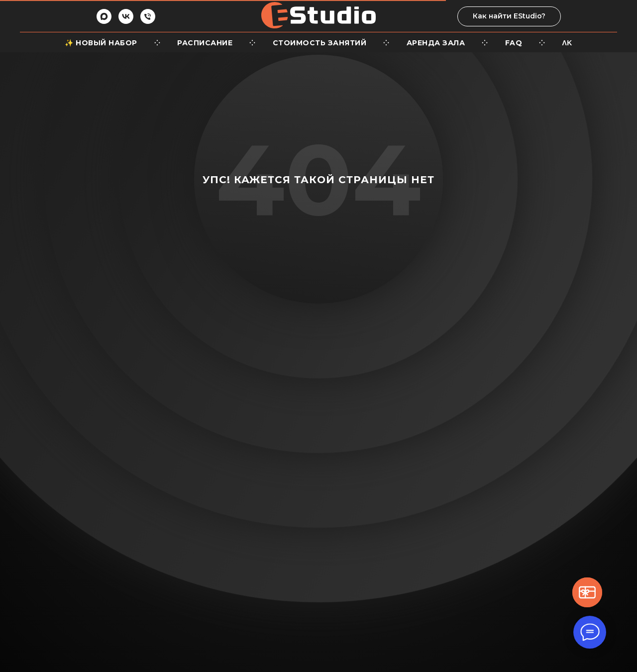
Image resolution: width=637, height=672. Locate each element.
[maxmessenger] (104, 21)
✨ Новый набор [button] (101, 43)
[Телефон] (148, 21)
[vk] (126, 21)
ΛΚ (567, 43)
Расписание (205, 43)
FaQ (514, 43)
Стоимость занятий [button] (320, 43)
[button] (587, 592)
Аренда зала (436, 43)
